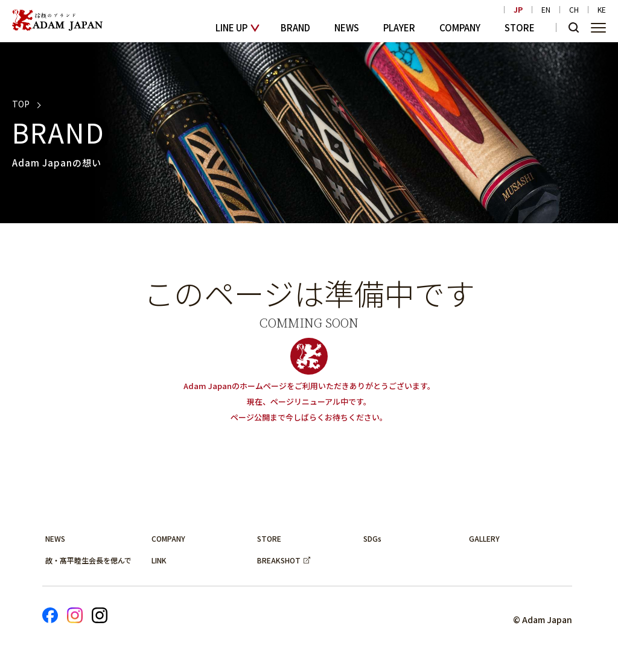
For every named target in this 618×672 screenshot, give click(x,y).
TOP (21, 104)
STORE (520, 27)
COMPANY (460, 27)
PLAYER (399, 27)
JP (518, 10)
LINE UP (231, 27)
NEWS (347, 27)
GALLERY (484, 538)
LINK (159, 560)
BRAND (295, 27)
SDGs (372, 538)
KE (602, 10)
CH (574, 10)
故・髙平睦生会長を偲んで (88, 560)
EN (546, 10)
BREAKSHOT (279, 560)
